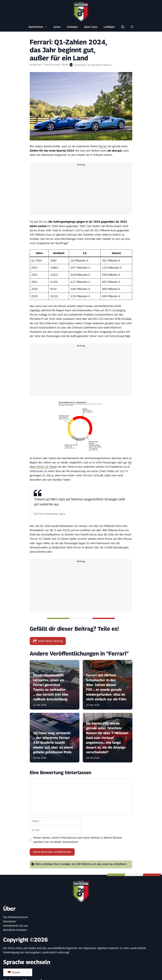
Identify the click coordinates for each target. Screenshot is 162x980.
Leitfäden (109, 27)
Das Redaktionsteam (16, 917)
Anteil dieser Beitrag (48, 641)
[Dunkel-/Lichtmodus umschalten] (123, 27)
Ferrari (103, 146)
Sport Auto (91, 27)
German (14, 972)
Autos (57, 27)
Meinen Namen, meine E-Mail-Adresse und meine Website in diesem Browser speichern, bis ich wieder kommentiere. (78, 840)
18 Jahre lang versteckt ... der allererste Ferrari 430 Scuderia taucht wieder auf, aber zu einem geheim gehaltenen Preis (53, 743)
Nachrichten (39, 27)
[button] (132, 27)
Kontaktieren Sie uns (16, 926)
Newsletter (10, 921)
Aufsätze (72, 27)
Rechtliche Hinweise (15, 930)
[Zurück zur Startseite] (81, 12)
